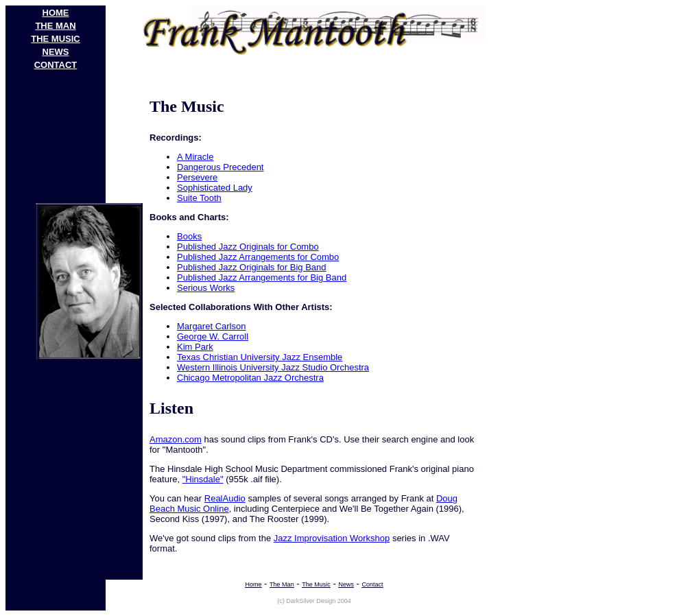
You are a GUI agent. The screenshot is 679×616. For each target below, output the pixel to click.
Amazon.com (176, 439)
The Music (316, 584)
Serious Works (206, 288)
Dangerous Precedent (220, 167)
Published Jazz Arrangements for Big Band (262, 277)
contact (56, 65)
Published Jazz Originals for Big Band (252, 267)
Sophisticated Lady (215, 188)
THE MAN (55, 26)
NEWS (56, 52)
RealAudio (225, 498)
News (346, 584)
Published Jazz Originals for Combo (248, 247)
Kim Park (195, 347)
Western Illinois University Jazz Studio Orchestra (273, 367)
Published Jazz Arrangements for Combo (258, 257)
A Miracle (195, 157)
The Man (282, 584)
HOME (56, 13)
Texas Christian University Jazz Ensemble (260, 357)
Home (253, 584)
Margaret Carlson (211, 326)
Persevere (197, 177)
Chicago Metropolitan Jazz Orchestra (250, 378)
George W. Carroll (213, 336)
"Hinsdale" (203, 479)
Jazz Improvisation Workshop (332, 538)
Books (189, 236)
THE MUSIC (56, 39)
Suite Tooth (199, 198)
